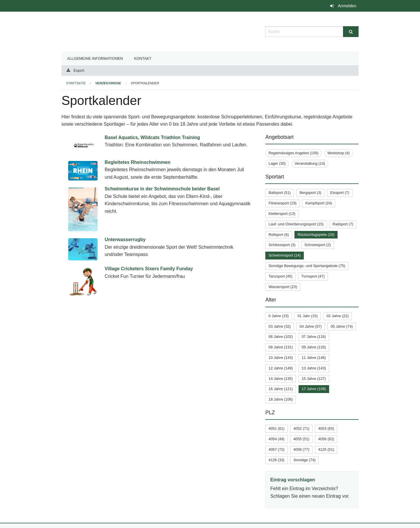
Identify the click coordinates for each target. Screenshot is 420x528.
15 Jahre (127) (314, 379)
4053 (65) (326, 428)
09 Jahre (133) (314, 347)
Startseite (76, 83)
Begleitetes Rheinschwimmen (137, 162)
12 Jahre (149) (281, 368)
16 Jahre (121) (281, 389)
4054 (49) (277, 439)
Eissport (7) (340, 193)
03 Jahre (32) (280, 326)
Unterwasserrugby (125, 240)
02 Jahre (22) (338, 316)
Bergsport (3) (311, 193)
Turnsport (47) (313, 276)
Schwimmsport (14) (285, 255)
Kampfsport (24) (319, 203)
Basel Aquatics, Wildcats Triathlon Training (152, 137)
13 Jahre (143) (314, 368)
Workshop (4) (339, 153)
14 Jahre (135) (281, 379)
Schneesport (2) (318, 245)
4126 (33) (277, 460)
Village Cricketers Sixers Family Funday (149, 269)
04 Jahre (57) (311, 326)
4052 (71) (301, 428)
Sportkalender (145, 83)
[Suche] (351, 32)
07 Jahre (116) (314, 337)
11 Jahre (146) (314, 358)
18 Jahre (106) (281, 399)
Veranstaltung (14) (310, 163)
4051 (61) (277, 428)
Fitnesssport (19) (283, 203)
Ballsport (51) (280, 193)
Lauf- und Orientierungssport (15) (296, 224)
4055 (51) (301, 439)
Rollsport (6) (279, 235)
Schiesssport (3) (282, 245)
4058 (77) (301, 449)
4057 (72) (277, 449)
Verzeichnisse (108, 83)
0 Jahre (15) (279, 316)
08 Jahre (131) (281, 347)
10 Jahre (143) (281, 358)
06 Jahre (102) (281, 337)
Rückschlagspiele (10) (316, 235)
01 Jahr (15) (307, 316)
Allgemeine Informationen (95, 58)
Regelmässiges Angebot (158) (293, 153)
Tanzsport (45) (280, 276)
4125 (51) (326, 449)
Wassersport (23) (283, 287)
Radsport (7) (343, 224)
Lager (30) (277, 163)
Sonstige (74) (304, 460)
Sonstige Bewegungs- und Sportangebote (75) (307, 266)
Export (79, 70)
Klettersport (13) (282, 214)
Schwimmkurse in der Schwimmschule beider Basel (162, 189)
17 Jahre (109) (314, 389)
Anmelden (347, 6)
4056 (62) (326, 439)
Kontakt (143, 58)
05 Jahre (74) (342, 326)
